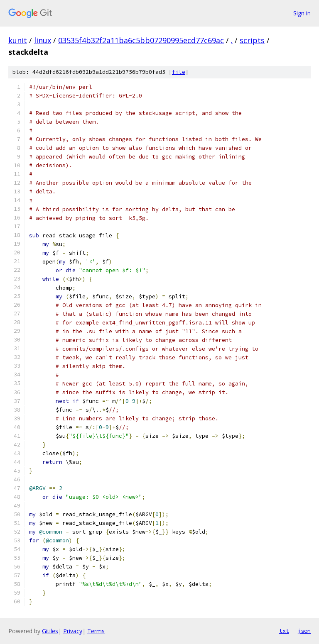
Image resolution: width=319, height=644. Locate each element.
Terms (96, 631)
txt (284, 631)
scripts (252, 40)
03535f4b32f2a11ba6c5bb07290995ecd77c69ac (141, 40)
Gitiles (50, 631)
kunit (18, 40)
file (179, 72)
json (304, 631)
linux (43, 40)
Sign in (302, 13)
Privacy (73, 631)
